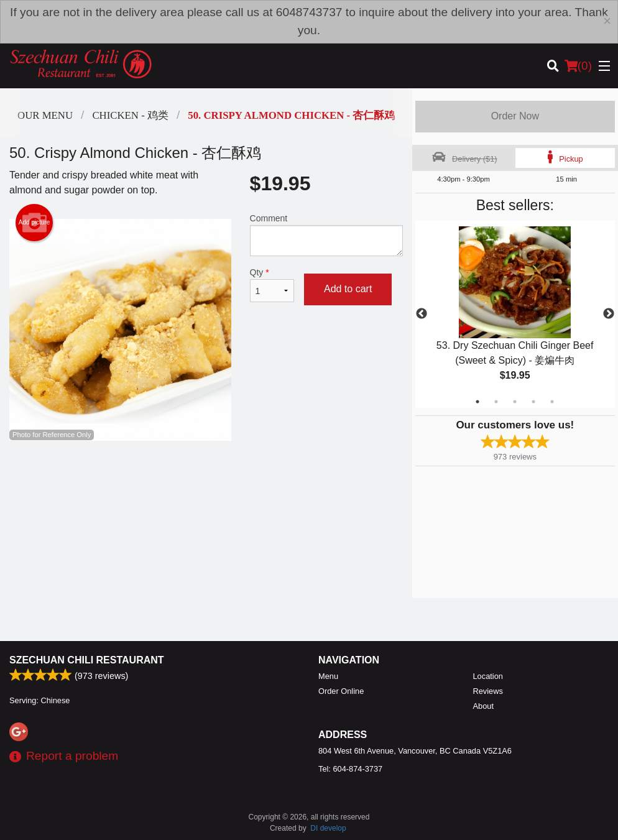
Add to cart (348, 289)
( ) (578, 66)
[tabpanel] (515, 314)
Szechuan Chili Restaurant (87, 660)
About (483, 706)
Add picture (35, 223)
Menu (328, 676)
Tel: (350, 769)
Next (609, 314)
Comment (326, 235)
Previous (422, 314)
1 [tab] (477, 402)
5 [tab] (552, 402)
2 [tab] (496, 402)
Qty (272, 285)
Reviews (488, 691)
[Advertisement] (206, 481)
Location (488, 676)
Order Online (341, 691)
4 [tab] (533, 402)
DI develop (328, 828)
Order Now (515, 116)
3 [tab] (515, 402)
